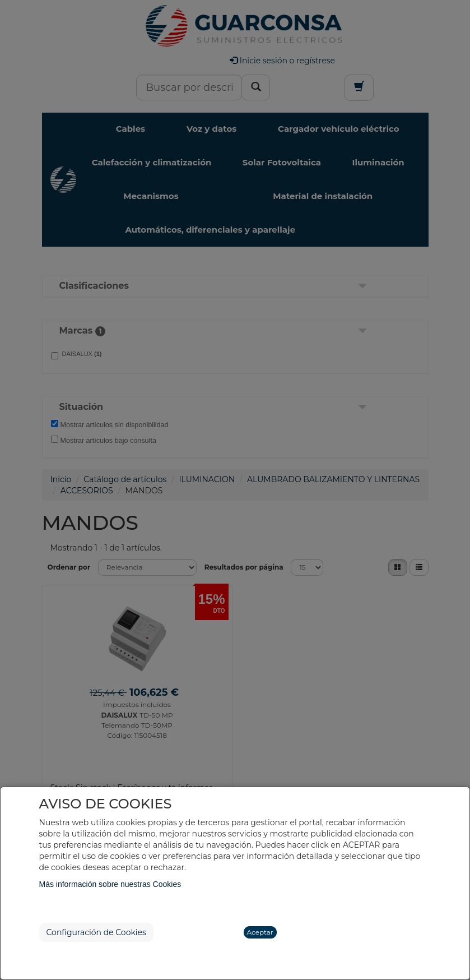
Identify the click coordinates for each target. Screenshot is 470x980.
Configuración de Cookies (96, 932)
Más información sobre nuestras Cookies (110, 884)
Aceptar (260, 932)
